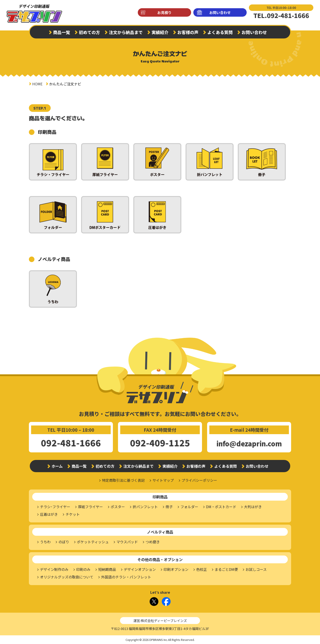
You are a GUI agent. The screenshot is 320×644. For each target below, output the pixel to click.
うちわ (45, 542)
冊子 (169, 507)
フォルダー (189, 507)
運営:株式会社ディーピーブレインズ (160, 621)
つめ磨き (153, 542)
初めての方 (89, 32)
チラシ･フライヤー (55, 507)
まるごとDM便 (226, 569)
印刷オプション (176, 569)
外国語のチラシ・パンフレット (126, 577)
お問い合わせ (220, 12)
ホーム (57, 466)
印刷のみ (83, 569)
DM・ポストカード (221, 507)
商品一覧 (62, 32)
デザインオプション (140, 569)
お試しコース (256, 569)
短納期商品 (107, 569)
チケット (73, 514)
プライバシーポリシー (199, 480)
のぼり (64, 542)
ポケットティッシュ (93, 542)
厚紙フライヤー (90, 507)
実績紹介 (160, 32)
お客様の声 (188, 32)
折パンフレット (145, 507)
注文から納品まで (126, 32)
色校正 (202, 569)
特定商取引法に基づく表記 (123, 480)
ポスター (118, 507)
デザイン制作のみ (54, 569)
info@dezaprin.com (249, 443)
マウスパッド (127, 542)
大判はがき (253, 507)
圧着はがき (49, 514)
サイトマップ (163, 480)
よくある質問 (220, 32)
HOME (37, 84)
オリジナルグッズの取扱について (67, 577)
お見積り (164, 12)
